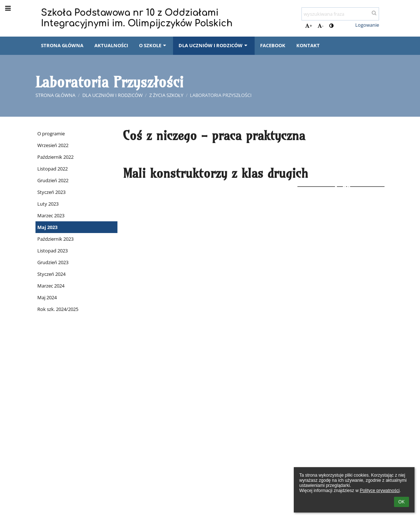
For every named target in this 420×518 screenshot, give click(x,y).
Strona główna (55, 95)
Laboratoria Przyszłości (221, 95)
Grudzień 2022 (53, 180)
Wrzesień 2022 (53, 145)
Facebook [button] (273, 45)
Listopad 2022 (52, 169)
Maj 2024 (47, 297)
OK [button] (402, 502)
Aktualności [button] (111, 45)
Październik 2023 (55, 239)
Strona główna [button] (62, 45)
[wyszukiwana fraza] (340, 14)
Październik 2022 (55, 157)
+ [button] (309, 26)
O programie (51, 134)
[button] (345, 25)
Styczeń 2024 (51, 274)
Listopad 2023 (52, 251)
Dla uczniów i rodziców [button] (214, 45)
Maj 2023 (47, 227)
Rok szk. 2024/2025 (58, 309)
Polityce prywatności (380, 491)
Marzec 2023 (51, 215)
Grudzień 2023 (53, 262)
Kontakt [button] (308, 45)
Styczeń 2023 (51, 192)
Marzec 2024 (51, 286)
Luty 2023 (48, 204)
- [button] (320, 26)
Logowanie (367, 25)
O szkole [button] (153, 45)
